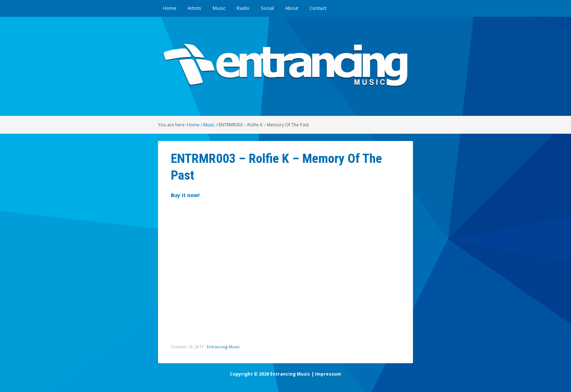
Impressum (328, 374)
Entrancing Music (223, 347)
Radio (243, 8)
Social (267, 8)
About (292, 8)
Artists (194, 8)
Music (219, 8)
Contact (318, 8)
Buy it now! (185, 195)
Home (170, 8)
